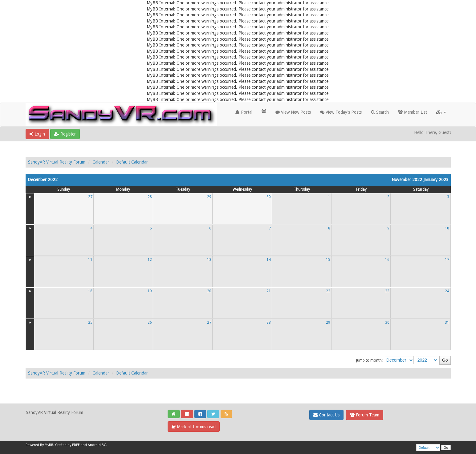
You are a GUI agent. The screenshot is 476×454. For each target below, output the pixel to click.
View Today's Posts (341, 112)
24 (447, 291)
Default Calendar (132, 162)
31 (447, 322)
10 (447, 228)
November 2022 (407, 180)
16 (387, 260)
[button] (441, 112)
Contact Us (326, 415)
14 (269, 260)
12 (150, 260)
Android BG (97, 445)
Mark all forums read (194, 427)
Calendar (101, 162)
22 (328, 291)
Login (37, 134)
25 (90, 322)
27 (90, 197)
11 (90, 260)
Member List (413, 112)
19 (150, 291)
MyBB (49, 445)
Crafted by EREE (67, 445)
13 (209, 260)
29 (209, 197)
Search (380, 112)
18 (90, 291)
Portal (244, 112)
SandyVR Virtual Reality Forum (57, 162)
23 (387, 291)
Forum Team (365, 415)
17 (447, 260)
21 (269, 291)
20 (209, 291)
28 (150, 197)
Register (65, 134)
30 (269, 197)
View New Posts (293, 112)
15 (328, 260)
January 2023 (436, 180)
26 (150, 322)
